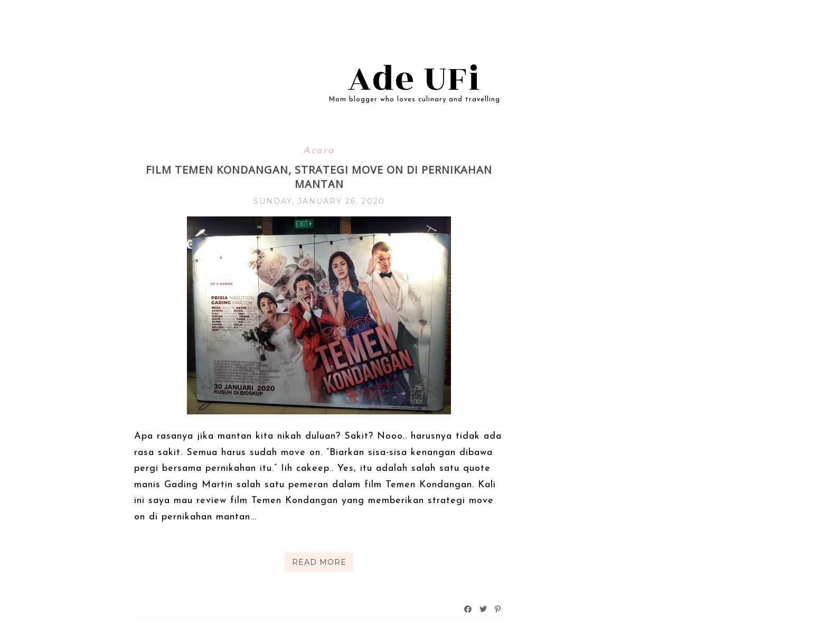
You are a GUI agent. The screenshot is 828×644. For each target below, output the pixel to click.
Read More (319, 562)
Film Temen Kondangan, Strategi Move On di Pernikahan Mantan (319, 177)
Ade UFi (414, 79)
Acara (319, 151)
